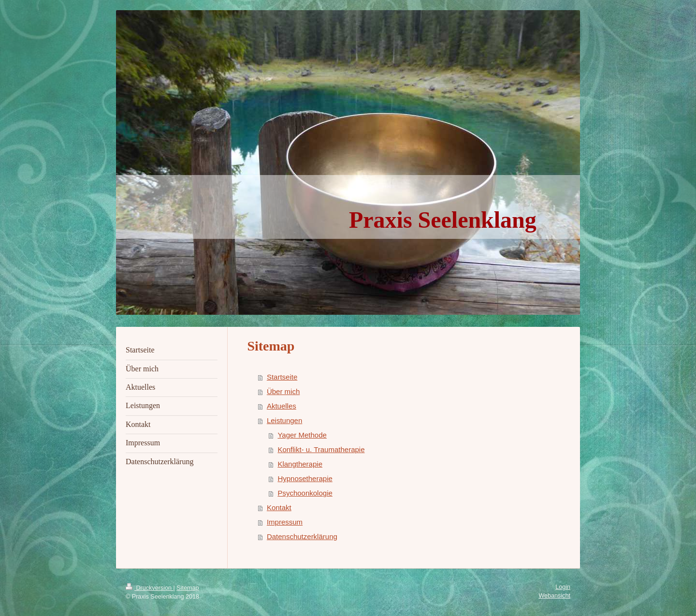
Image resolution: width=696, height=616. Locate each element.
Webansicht (554, 596)
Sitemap (188, 588)
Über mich (283, 391)
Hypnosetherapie (305, 478)
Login (563, 587)
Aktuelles (282, 406)
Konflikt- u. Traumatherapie (321, 449)
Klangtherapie (300, 464)
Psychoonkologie (305, 493)
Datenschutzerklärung (302, 536)
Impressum (285, 522)
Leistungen (284, 420)
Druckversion (149, 588)
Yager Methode (302, 435)
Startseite (282, 377)
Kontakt (279, 507)
